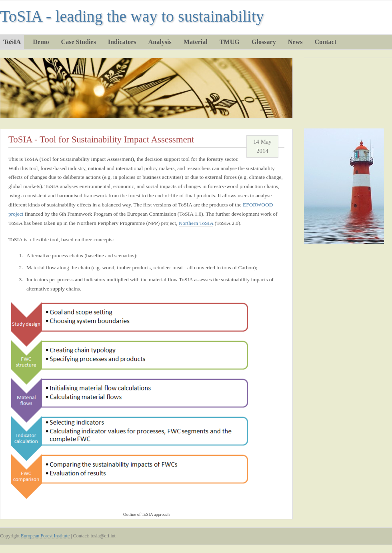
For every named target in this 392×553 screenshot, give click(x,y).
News (295, 42)
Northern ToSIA (196, 223)
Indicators (122, 42)
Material (196, 42)
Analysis (160, 42)
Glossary (264, 42)
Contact (326, 42)
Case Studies (79, 42)
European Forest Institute (45, 536)
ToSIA (12, 42)
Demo (41, 42)
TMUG (230, 42)
